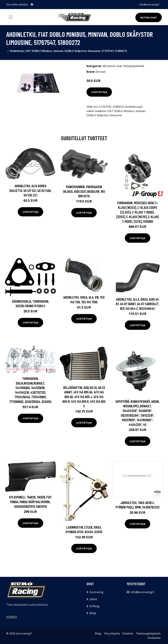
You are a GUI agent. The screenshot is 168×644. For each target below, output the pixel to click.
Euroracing (96, 592)
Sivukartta (154, 638)
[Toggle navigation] (11, 17)
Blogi (93, 613)
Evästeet (128, 633)
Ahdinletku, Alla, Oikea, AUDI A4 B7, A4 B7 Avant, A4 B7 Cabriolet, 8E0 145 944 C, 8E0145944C (137, 304)
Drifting (94, 606)
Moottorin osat (112, 66)
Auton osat (149, 17)
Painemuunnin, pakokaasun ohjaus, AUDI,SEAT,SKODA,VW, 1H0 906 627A (84, 191)
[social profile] (32, 5)
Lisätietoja (99, 92)
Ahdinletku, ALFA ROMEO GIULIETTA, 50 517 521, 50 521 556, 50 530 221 (30, 190)
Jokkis (93, 599)
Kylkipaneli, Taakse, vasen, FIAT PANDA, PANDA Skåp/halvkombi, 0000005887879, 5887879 (30, 502)
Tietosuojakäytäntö (148, 633)
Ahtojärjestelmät (134, 66)
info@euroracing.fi (149, 4)
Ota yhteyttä (112, 633)
